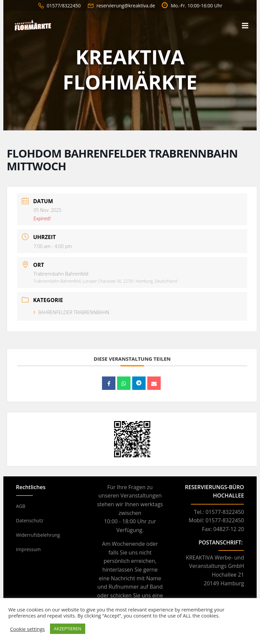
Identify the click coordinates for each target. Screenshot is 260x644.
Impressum (29, 549)
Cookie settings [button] (28, 629)
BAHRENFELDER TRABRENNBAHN (71, 312)
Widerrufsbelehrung (38, 535)
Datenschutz (30, 520)
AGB (21, 506)
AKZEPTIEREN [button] (68, 629)
